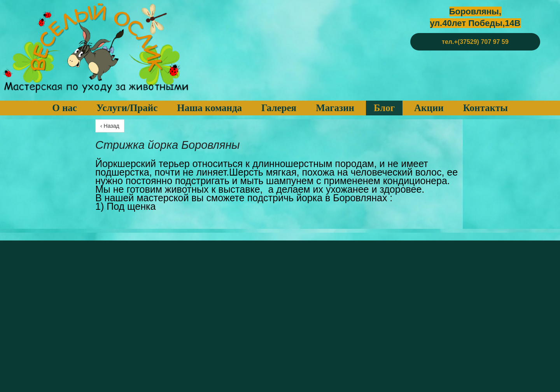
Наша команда (209, 108)
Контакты (486, 108)
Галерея (279, 108)
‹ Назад (110, 126)
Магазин (335, 108)
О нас (65, 108)
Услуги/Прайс (127, 108)
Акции (429, 108)
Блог (384, 108)
